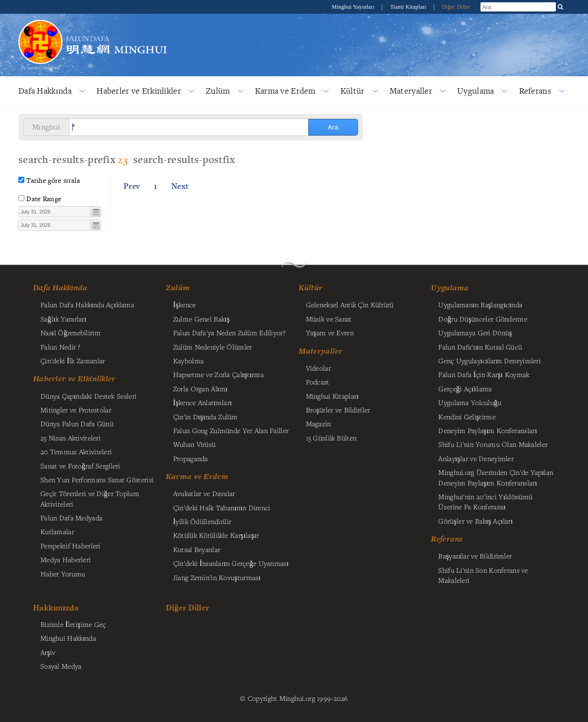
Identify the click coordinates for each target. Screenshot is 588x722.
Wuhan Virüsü (194, 444)
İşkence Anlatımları (203, 402)
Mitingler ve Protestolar (76, 410)
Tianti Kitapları (409, 7)
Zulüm (218, 91)
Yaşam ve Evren (330, 333)
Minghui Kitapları (332, 396)
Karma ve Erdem (285, 91)
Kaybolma (188, 361)
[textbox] (55, 212)
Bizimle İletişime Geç (73, 624)
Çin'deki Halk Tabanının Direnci (222, 508)
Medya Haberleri (65, 559)
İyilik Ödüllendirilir (202, 521)
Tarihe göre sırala (53, 180)
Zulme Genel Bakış (202, 319)
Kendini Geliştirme (467, 417)
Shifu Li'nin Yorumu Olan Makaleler (493, 444)
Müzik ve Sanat (329, 319)
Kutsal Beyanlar (197, 549)
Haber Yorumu (63, 574)
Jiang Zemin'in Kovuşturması (217, 577)
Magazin (319, 423)
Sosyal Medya (61, 666)
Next (180, 186)
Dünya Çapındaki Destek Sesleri (88, 396)
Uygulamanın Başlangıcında (480, 305)
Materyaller (411, 91)
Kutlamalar (57, 531)
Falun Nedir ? (60, 347)
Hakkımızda (56, 607)
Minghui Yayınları (354, 7)
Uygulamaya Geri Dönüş (475, 333)
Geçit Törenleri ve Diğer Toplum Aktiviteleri (90, 498)
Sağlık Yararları (64, 319)
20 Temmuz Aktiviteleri (76, 451)
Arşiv (48, 652)
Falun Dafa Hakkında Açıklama (87, 305)
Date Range (44, 199)
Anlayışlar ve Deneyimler (476, 458)
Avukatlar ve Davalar (204, 493)
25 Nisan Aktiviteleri (71, 438)
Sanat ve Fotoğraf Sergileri (80, 466)
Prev (132, 186)
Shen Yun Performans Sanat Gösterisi (97, 479)
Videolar (318, 368)
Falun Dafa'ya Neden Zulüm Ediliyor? (229, 333)
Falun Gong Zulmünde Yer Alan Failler (231, 430)
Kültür (353, 91)
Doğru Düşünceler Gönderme (483, 319)
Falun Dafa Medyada (71, 518)
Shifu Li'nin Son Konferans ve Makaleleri (483, 575)
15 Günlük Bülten (331, 438)
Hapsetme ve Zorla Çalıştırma (218, 374)
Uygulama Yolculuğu (470, 402)
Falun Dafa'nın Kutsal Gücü (480, 347)
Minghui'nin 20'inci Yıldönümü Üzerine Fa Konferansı (485, 502)
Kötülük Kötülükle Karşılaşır (216, 535)
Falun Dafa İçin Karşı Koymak (484, 374)
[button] (96, 212)
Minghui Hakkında (68, 638)
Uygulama (475, 91)
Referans (535, 91)
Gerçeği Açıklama (465, 389)
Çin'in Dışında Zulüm (206, 417)
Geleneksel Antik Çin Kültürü (350, 305)
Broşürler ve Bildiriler (338, 410)
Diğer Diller (456, 7)
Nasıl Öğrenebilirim (71, 333)
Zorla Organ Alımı (201, 389)
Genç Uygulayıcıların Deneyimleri (489, 361)
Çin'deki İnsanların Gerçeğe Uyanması (231, 563)
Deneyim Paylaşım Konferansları (488, 430)
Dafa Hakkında (45, 91)
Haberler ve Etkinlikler (139, 91)
